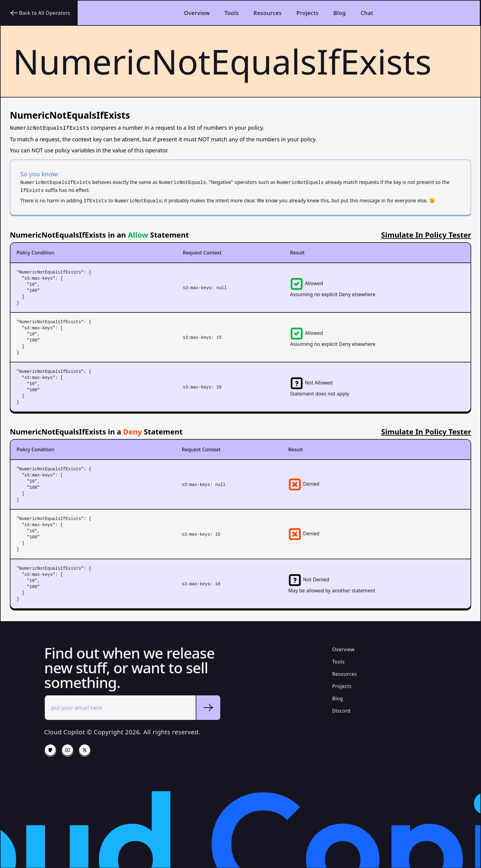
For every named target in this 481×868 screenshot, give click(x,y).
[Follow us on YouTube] (67, 750)
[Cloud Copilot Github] (50, 750)
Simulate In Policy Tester (426, 235)
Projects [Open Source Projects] (308, 13)
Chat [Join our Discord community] (367, 13)
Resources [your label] (267, 13)
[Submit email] (208, 708)
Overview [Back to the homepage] (197, 13)
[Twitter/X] (85, 750)
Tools (232, 13)
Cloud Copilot (65, 732)
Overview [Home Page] (343, 649)
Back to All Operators (40, 13)
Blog (340, 13)
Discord (341, 711)
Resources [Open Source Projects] (344, 674)
